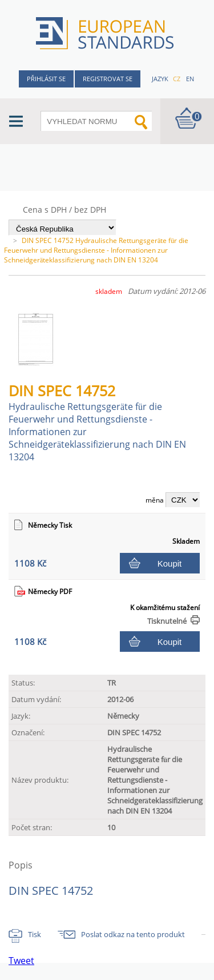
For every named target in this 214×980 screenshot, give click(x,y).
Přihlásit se (46, 79)
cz (177, 79)
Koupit (170, 563)
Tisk (35, 934)
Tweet (21, 961)
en (190, 79)
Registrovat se (108, 79)
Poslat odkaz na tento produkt (133, 934)
